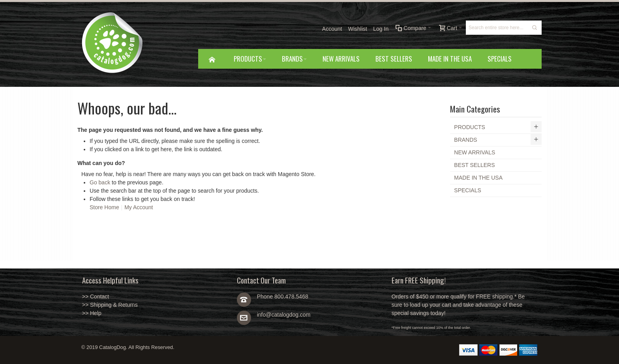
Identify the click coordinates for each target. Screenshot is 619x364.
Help (96, 313)
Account (332, 29)
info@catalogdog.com (284, 315)
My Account (139, 207)
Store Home (104, 207)
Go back (100, 182)
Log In (381, 29)
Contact (99, 296)
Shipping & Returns (114, 305)
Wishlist (358, 29)
